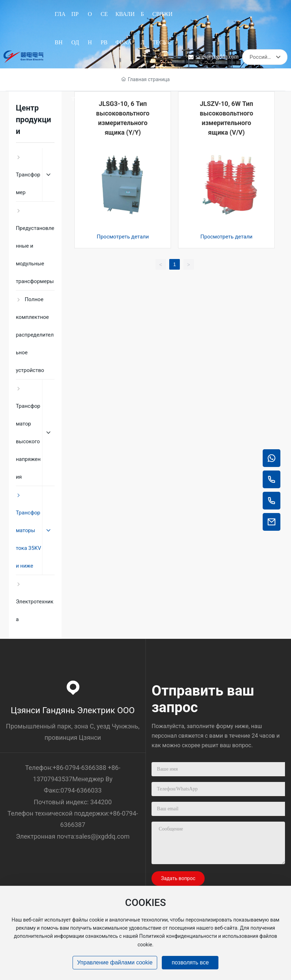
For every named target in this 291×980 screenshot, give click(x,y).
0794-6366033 (81, 790)
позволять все (190, 962)
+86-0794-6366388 (79, 768)
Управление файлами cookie (115, 962)
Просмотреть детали (123, 237)
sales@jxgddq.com (217, 57)
